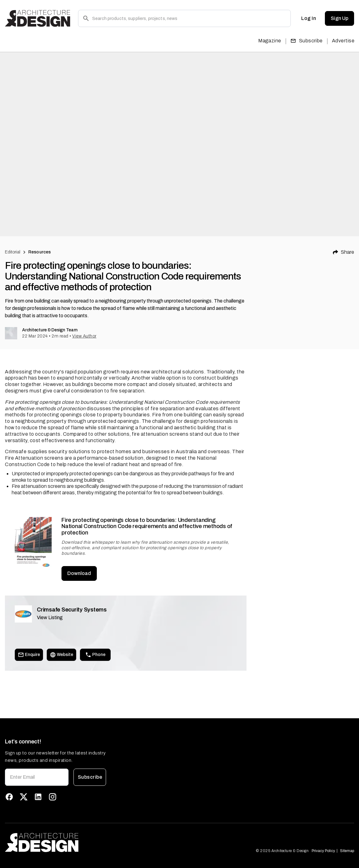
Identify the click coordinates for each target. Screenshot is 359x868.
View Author (84, 336)
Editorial (13, 252)
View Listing (50, 617)
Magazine (270, 41)
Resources (39, 252)
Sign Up (339, 18)
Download (79, 573)
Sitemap (347, 851)
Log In (309, 18)
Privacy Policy (323, 851)
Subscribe (307, 41)
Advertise (343, 41)
